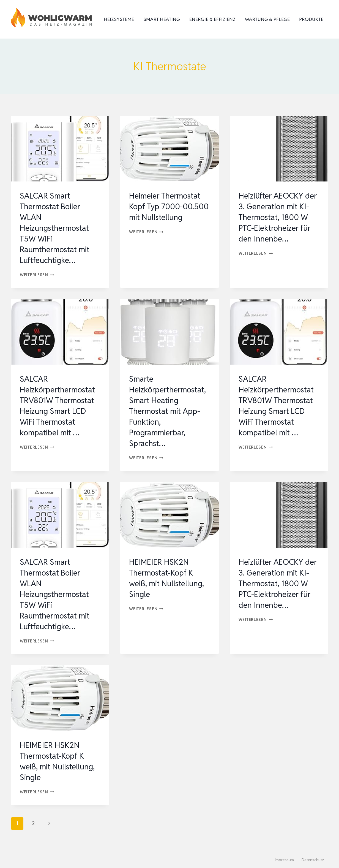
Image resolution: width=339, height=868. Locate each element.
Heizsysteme (119, 19)
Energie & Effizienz (212, 19)
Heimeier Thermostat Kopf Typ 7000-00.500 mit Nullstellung (167, 212)
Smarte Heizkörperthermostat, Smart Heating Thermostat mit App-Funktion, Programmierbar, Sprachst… (168, 411)
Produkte (311, 19)
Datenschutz (313, 860)
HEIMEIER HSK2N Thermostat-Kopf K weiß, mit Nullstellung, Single (169, 578)
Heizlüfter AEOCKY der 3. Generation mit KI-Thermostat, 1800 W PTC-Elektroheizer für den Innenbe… (277, 217)
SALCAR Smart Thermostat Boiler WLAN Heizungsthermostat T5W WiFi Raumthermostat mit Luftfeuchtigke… (57, 228)
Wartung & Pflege (267, 19)
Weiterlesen (37, 275)
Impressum (284, 860)
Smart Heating (162, 19)
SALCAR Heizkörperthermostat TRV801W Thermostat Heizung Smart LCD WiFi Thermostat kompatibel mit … (59, 411)
